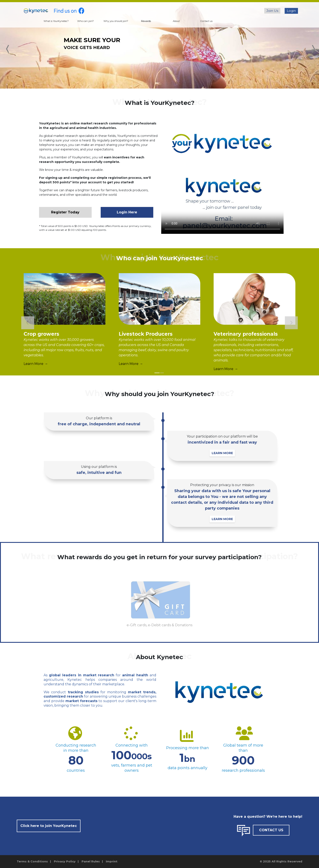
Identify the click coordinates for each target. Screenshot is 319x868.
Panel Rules (91, 861)
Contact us (207, 21)
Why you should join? (116, 21)
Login (291, 11)
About (176, 21)
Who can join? (86, 21)
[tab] (157, 373)
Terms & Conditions (32, 861)
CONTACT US (271, 830)
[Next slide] (291, 323)
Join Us (272, 11)
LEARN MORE (227, 453)
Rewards (146, 21)
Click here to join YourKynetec (49, 826)
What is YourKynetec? (56, 21)
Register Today (65, 212)
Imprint (112, 861)
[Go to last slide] (28, 323)
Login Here (127, 212)
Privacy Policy (65, 861)
